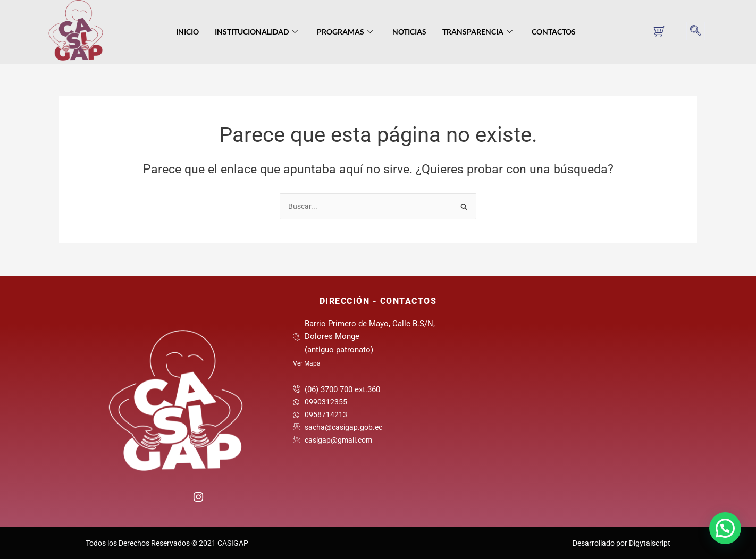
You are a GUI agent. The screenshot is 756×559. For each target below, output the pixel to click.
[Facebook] (154, 500)
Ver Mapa (307, 363)
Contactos (554, 32)
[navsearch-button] (696, 31)
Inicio (187, 32)
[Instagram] (198, 496)
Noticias (409, 32)
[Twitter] (176, 500)
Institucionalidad (256, 32)
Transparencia (477, 32)
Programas (345, 32)
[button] (725, 528)
